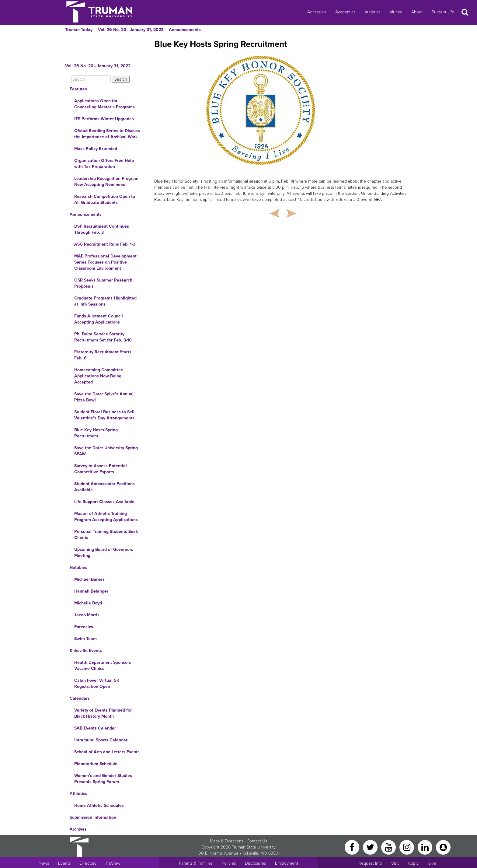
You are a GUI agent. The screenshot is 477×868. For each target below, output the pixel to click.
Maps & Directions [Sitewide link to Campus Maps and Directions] (227, 841)
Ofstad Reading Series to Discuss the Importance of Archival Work (107, 134)
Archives (78, 829)
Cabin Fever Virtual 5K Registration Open (97, 683)
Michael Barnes (89, 579)
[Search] (91, 79)
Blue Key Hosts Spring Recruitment (96, 433)
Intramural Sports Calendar (101, 740)
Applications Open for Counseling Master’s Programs (104, 104)
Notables (78, 567)
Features (78, 89)
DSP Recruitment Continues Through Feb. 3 (102, 229)
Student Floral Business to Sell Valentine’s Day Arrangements (104, 415)
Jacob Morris (87, 615)
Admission (317, 12)
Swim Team (85, 639)
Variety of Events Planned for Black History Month (103, 713)
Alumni (396, 12)
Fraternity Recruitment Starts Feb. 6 (103, 355)
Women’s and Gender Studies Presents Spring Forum (103, 779)
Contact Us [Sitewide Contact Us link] (257, 841)
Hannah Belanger (91, 591)
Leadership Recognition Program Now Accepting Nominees (106, 182)
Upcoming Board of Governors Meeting (104, 553)
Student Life (443, 12)
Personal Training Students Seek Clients (106, 535)
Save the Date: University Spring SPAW (106, 451)
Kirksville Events (86, 651)
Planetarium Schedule (96, 764)
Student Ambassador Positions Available (104, 487)
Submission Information (93, 817)
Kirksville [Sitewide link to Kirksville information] (250, 853)
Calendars (80, 698)
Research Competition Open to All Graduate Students (105, 199)
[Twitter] (371, 847)
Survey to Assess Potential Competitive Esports (101, 469)
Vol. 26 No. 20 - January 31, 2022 (131, 30)
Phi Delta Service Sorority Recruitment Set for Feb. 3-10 (103, 337)
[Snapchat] (443, 847)
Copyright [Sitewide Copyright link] (210, 847)
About (417, 12)
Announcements (185, 30)
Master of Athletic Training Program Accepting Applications (106, 517)
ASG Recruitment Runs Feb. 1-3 (105, 244)
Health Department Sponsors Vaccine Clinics (103, 665)
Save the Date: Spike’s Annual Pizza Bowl (104, 397)
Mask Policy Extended (96, 149)
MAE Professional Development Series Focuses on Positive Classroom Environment (105, 262)
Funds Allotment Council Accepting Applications (99, 319)
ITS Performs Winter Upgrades (104, 119)
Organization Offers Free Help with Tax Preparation (104, 164)
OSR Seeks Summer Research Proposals (103, 283)
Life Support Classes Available (104, 502)
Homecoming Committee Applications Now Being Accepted (99, 376)
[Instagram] (407, 847)
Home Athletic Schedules (99, 805)
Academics (345, 12)
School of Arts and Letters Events (107, 752)
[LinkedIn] (426, 847)
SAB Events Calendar (95, 728)
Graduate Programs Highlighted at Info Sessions (105, 301)
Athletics (372, 12)
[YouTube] (389, 847)
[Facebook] (353, 847)
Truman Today (79, 30)
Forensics (84, 627)
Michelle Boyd (88, 603)
